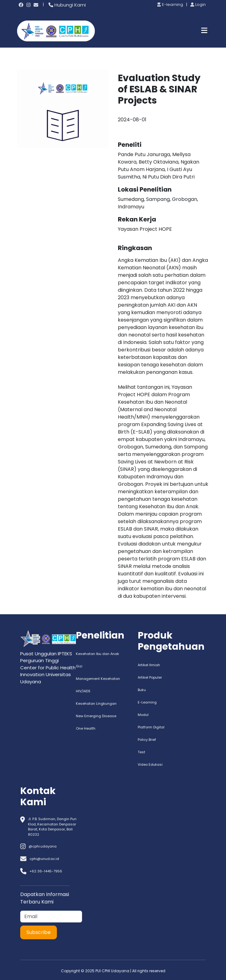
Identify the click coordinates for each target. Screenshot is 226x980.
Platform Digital (151, 727)
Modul (143, 715)
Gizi (79, 666)
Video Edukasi (150, 764)
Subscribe (39, 932)
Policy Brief (147, 740)
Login (198, 5)
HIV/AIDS (83, 691)
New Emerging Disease (96, 716)
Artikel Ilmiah (149, 665)
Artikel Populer (150, 677)
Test (141, 752)
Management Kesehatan (98, 679)
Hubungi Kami (67, 5)
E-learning (170, 5)
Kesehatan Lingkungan (96, 704)
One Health (86, 728)
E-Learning (147, 702)
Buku (142, 690)
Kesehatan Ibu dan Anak (97, 654)
